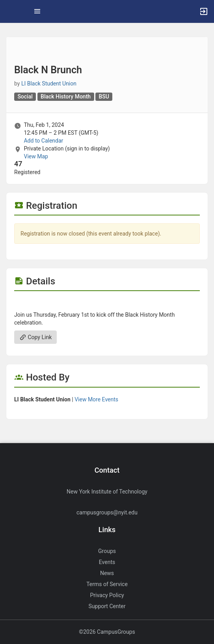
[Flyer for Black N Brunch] (107, 303)
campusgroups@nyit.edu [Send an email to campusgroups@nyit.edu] (107, 512)
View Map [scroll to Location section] (36, 156)
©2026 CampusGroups (107, 632)
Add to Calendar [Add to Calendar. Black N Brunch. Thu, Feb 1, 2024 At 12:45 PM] (43, 141)
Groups (107, 551)
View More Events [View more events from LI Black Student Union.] (96, 399)
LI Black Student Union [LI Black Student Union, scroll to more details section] (49, 84)
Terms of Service (107, 584)
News (107, 573)
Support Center (107, 606)
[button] (10, 11)
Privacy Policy (107, 595)
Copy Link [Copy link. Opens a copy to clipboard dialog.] (35, 337)
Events (107, 562)
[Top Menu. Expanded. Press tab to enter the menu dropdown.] (37, 11)
